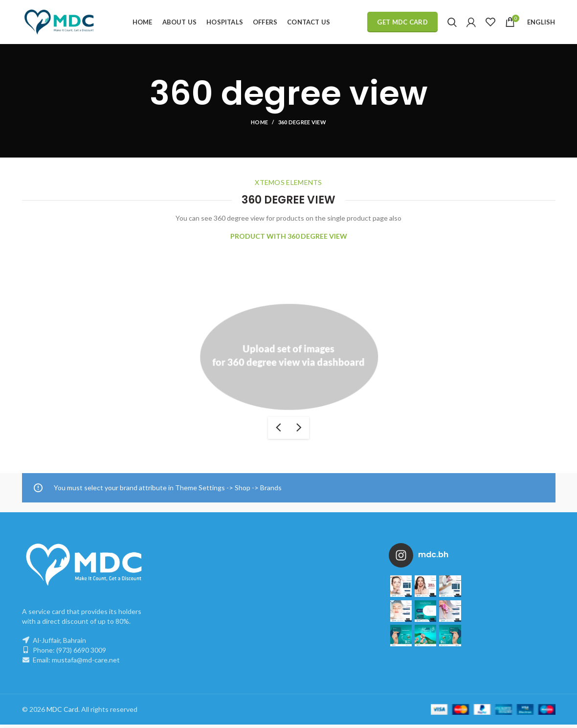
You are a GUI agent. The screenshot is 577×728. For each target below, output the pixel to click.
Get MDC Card (402, 22)
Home (259, 122)
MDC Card (62, 713)
